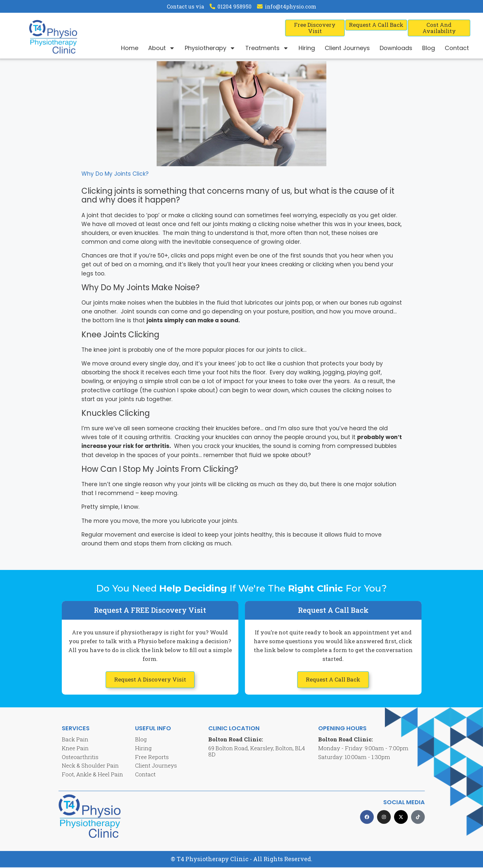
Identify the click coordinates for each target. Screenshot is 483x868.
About (162, 48)
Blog (429, 48)
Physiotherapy (210, 48)
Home (130, 48)
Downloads (396, 48)
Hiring (307, 48)
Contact (457, 48)
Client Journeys (347, 48)
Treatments (267, 48)
